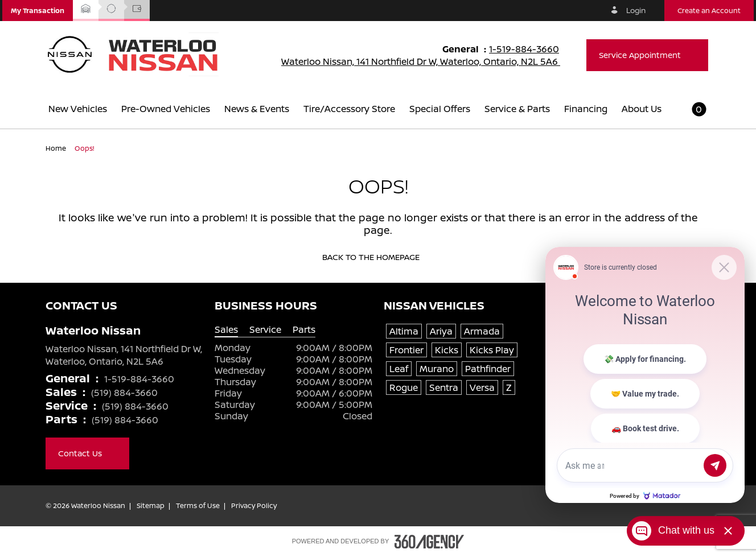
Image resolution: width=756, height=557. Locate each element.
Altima (404, 331)
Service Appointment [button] (647, 55)
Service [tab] (265, 330)
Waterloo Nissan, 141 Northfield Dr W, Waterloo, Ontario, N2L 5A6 (428, 61)
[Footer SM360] (429, 542)
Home (57, 148)
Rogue (404, 387)
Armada (482, 331)
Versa (482, 387)
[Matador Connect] (645, 375)
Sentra (444, 387)
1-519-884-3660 (529, 49)
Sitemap (151, 506)
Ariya (441, 331)
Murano (437, 369)
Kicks (447, 350)
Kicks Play (492, 350)
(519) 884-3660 (124, 393)
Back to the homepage (378, 257)
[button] (38, 11)
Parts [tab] (304, 330)
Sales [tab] (226, 330)
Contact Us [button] (87, 453)
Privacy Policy (254, 506)
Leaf (399, 369)
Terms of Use (198, 506)
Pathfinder (488, 369)
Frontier (406, 350)
